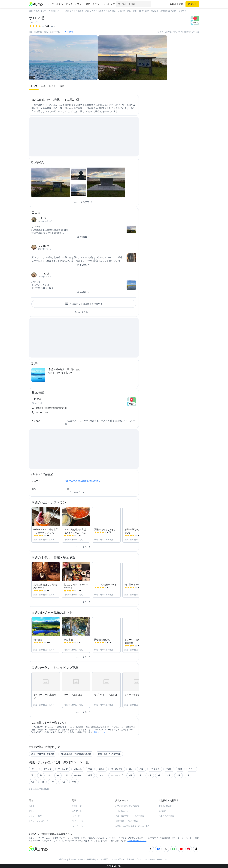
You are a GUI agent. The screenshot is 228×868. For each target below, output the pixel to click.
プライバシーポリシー (145, 859)
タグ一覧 (76, 816)
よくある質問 (102, 859)
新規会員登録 (176, 4)
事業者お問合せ (165, 806)
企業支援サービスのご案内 (127, 821)
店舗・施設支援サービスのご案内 (130, 816)
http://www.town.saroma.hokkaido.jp (83, 481)
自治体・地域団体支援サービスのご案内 (132, 826)
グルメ (69, 4)
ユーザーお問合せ (117, 859)
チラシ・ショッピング (104, 4)
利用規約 (130, 859)
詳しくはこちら (101, 732)
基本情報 (69, 32)
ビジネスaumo (122, 811)
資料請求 (162, 811)
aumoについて (163, 859)
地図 (62, 86)
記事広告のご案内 (166, 816)
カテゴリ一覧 (78, 826)
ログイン (192, 4)
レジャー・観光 (82, 4)
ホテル (60, 4)
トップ (50, 4)
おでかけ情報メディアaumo (127, 806)
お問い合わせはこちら (137, 841)
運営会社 (63, 859)
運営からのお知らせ (77, 859)
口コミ (53, 86)
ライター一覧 (78, 821)
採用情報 (91, 859)
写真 (43, 86)
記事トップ (77, 806)
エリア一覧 (77, 811)
